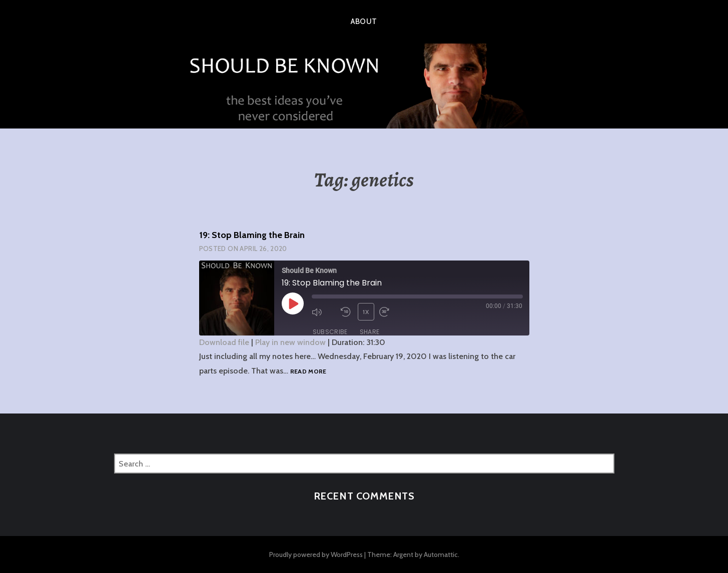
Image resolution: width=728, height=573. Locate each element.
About (364, 21)
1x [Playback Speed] (366, 312)
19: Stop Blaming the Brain (252, 235)
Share (370, 332)
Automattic (441, 554)
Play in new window (290, 342)
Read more (308, 372)
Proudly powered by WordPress (316, 554)
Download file (224, 342)
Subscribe (330, 332)
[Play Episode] (293, 303)
